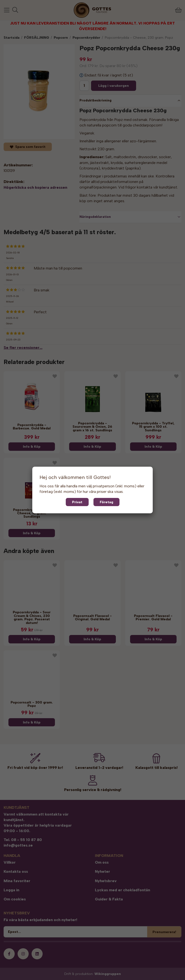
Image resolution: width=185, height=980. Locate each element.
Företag (106, 502)
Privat (77, 502)
